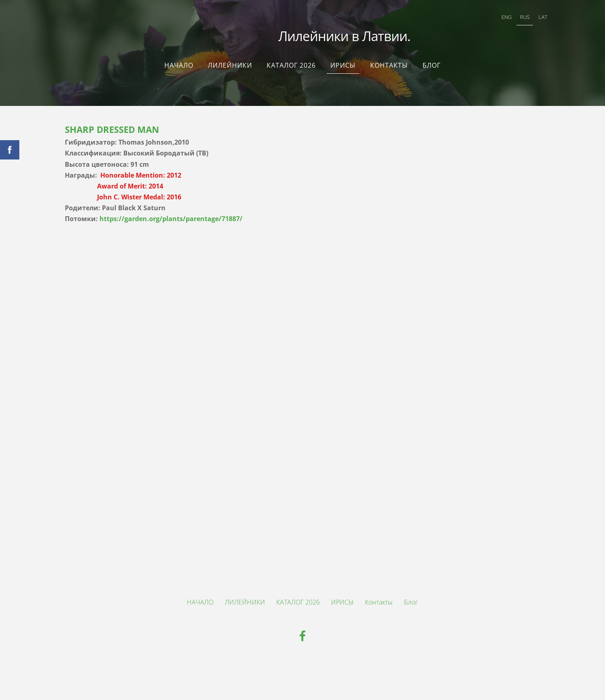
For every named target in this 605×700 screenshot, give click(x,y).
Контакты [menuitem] (389, 61)
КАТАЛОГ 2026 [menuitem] (291, 61)
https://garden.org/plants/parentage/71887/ (171, 215)
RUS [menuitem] (514, 19)
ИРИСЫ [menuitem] (343, 61)
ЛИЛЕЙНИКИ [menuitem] (230, 61)
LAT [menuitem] (532, 19)
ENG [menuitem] (496, 19)
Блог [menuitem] (432, 61)
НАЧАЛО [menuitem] (179, 61)
